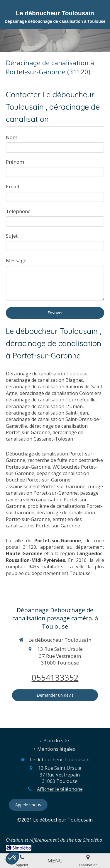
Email (13, 186)
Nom (12, 137)
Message (16, 260)
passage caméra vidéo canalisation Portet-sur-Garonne (52, 499)
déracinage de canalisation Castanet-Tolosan (45, 436)
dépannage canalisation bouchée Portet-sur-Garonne (48, 477)
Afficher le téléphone (60, 789)
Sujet (12, 236)
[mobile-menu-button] (55, 861)
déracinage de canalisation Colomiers (61, 393)
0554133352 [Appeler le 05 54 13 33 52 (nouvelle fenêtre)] (55, 678)
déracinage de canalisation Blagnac (44, 380)
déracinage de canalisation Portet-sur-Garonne (47, 429)
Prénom (15, 162)
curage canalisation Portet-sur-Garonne (54, 490)
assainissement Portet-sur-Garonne (46, 486)
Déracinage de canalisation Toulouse (47, 374)
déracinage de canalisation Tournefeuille (51, 400)
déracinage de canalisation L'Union (44, 406)
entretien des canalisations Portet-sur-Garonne (44, 522)
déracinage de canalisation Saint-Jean (47, 413)
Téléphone (18, 211)
